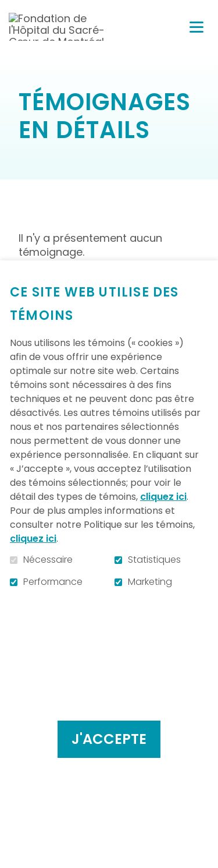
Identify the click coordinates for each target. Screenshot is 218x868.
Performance (53, 582)
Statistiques (154, 560)
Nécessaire (48, 560)
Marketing (150, 582)
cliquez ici (163, 497)
